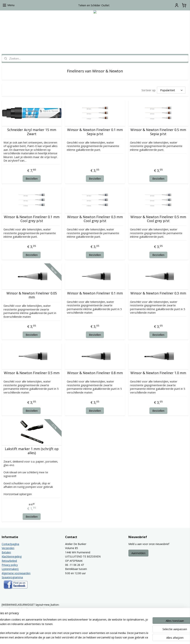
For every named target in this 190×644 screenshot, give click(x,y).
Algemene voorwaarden (16, 573)
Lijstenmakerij (10, 569)
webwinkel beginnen (109, 637)
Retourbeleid (9, 561)
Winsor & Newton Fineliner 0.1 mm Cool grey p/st (32, 219)
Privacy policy (10, 565)
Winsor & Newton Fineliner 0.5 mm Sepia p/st (158, 132)
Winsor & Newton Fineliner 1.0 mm (158, 373)
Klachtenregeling (12, 556)
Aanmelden (138, 553)
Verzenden (8, 548)
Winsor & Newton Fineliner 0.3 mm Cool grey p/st (95, 219)
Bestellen (32, 178)
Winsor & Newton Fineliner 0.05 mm (32, 295)
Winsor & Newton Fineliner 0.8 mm (95, 373)
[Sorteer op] (171, 90)
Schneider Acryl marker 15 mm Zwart (32, 132)
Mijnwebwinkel (141, 637)
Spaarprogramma (12, 577)
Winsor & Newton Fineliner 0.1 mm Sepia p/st (95, 132)
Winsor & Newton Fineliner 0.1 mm (95, 293)
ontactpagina (11, 544)
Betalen (6, 552)
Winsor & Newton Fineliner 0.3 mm (158, 293)
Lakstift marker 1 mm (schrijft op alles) (32, 451)
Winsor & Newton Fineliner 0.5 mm (32, 373)
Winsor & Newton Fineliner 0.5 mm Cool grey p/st (158, 219)
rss (94, 637)
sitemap (87, 637)
